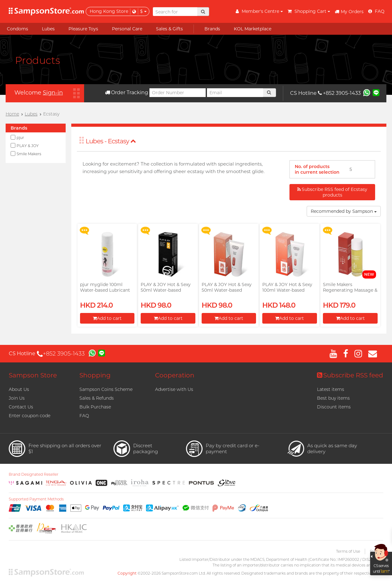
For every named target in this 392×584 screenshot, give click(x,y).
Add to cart (107, 318)
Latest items (331, 389)
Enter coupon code (30, 416)
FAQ (84, 416)
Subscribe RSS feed (350, 375)
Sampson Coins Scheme (106, 389)
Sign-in (53, 93)
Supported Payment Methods (36, 499)
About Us (19, 389)
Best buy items (333, 398)
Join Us (17, 398)
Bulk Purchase (95, 407)
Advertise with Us (174, 389)
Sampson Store (33, 375)
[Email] (235, 93)
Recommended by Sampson (344, 211)
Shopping (95, 375)
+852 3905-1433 (339, 93)
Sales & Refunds (97, 398)
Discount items (334, 407)
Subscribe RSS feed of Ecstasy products (332, 192)
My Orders (349, 12)
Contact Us (21, 407)
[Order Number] (178, 93)
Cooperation (175, 375)
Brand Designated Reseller (34, 474)
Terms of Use (348, 551)
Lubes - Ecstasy (111, 141)
